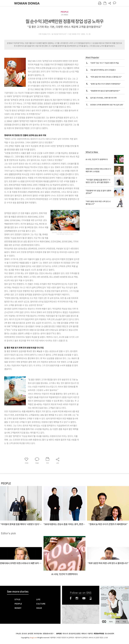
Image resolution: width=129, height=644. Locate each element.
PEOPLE (65, 12)
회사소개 (65, 634)
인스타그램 (77, 598)
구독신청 (18, 634)
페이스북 (71, 598)
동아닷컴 (59, 634)
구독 (117, 622)
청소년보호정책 (109, 634)
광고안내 (24, 634)
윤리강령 (30, 634)
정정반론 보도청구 (48, 634)
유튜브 (84, 598)
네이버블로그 (91, 598)
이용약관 (90, 634)
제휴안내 (84, 634)
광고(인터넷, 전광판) (75, 634)
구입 (124, 622)
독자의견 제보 (38, 634)
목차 (111, 622)
